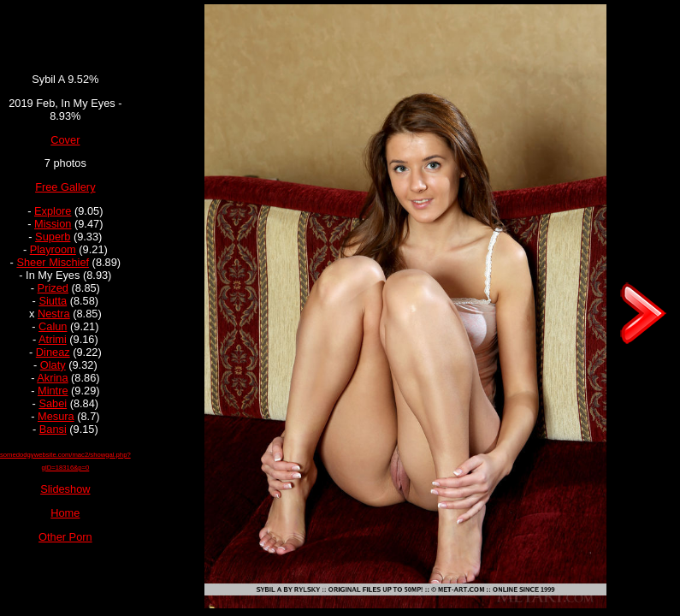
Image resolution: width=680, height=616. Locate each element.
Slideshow (65, 489)
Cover (65, 140)
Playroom (53, 249)
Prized (53, 288)
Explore (53, 211)
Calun (53, 326)
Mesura (56, 416)
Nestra (54, 314)
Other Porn (65, 537)
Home (65, 513)
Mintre (53, 391)
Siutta (53, 301)
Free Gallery (65, 187)
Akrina (52, 378)
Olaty (53, 365)
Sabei (53, 403)
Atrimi (53, 339)
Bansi (53, 429)
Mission (53, 224)
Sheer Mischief (53, 262)
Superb (53, 237)
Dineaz (53, 352)
